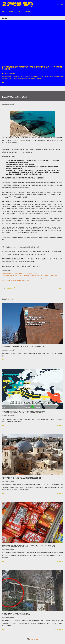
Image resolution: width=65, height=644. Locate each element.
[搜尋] (58, 3)
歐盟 (19, 11)
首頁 (3, 11)
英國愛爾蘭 (10, 288)
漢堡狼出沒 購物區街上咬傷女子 (16, 614)
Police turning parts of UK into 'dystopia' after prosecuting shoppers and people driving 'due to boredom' (30, 276)
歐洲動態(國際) (17, 4)
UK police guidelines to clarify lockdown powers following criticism (19, 273)
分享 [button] (3, 82)
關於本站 (11, 11)
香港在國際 (27, 11)
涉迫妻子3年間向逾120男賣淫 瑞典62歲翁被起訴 (24, 347)
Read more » (59, 360)
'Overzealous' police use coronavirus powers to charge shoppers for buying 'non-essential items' (27, 278)
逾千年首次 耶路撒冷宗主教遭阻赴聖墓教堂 (22, 478)
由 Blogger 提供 (32, 639)
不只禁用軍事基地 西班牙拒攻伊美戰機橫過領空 (24, 412)
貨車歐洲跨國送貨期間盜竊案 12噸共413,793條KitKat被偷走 (29, 546)
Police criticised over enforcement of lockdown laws (16, 280)
